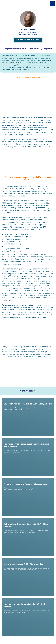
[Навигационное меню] (52, 4)
